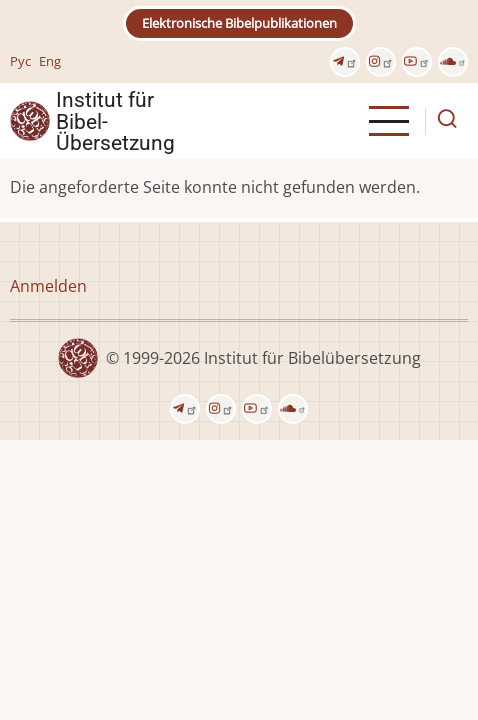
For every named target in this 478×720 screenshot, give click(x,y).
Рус (20, 61)
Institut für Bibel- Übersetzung (115, 121)
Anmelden (48, 286)
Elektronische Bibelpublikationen (239, 23)
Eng (50, 61)
